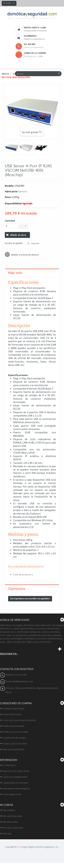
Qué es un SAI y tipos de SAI (16, 771)
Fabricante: (11, 191)
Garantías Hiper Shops (14, 708)
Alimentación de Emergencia (17, 788)
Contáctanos (9, 765)
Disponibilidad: (13, 203)
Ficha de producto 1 (23, 574)
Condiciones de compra (15, 738)
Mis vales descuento (13, 816)
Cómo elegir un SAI (12, 794)
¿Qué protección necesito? (16, 783)
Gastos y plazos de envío (15, 743)
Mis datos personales (13, 828)
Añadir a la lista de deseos (25, 255)
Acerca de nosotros (12, 714)
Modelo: (9, 186)
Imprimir (35, 243)
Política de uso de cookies (16, 732)
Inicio (5, 74)
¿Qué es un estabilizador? (15, 777)
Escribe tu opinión (14, 243)
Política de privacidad (14, 726)
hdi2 (19, 847)
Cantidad (10, 221)
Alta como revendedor (14, 749)
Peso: (8, 197)
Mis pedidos (9, 810)
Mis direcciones (11, 822)
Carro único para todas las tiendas (19, 720)
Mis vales (7, 833)
